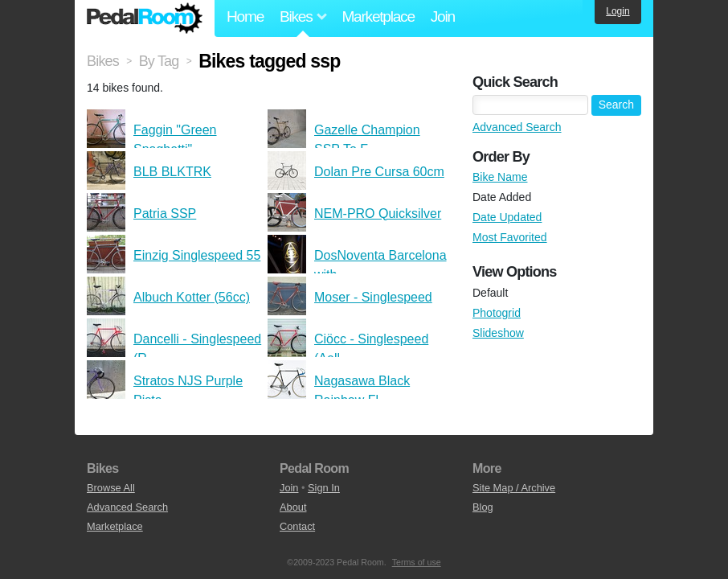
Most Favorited (510, 237)
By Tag (159, 61)
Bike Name (500, 177)
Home (245, 16)
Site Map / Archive (514, 488)
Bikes (103, 61)
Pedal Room (145, 18)
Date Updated (507, 217)
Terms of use (417, 562)
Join (443, 16)
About (293, 507)
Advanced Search (517, 127)
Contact (297, 526)
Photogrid (497, 313)
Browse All (111, 488)
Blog (483, 507)
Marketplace (378, 16)
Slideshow (498, 333)
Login (618, 11)
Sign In (324, 488)
